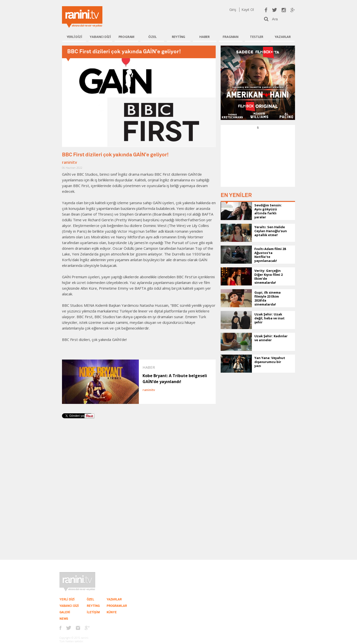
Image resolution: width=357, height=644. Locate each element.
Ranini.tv (82, 17)
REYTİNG (179, 37)
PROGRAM (127, 37)
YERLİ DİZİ (74, 37)
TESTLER (257, 37)
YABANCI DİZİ (100, 37)
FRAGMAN (231, 37)
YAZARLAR (283, 37)
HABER (205, 37)
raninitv (70, 162)
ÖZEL (152, 37)
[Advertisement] (258, 161)
